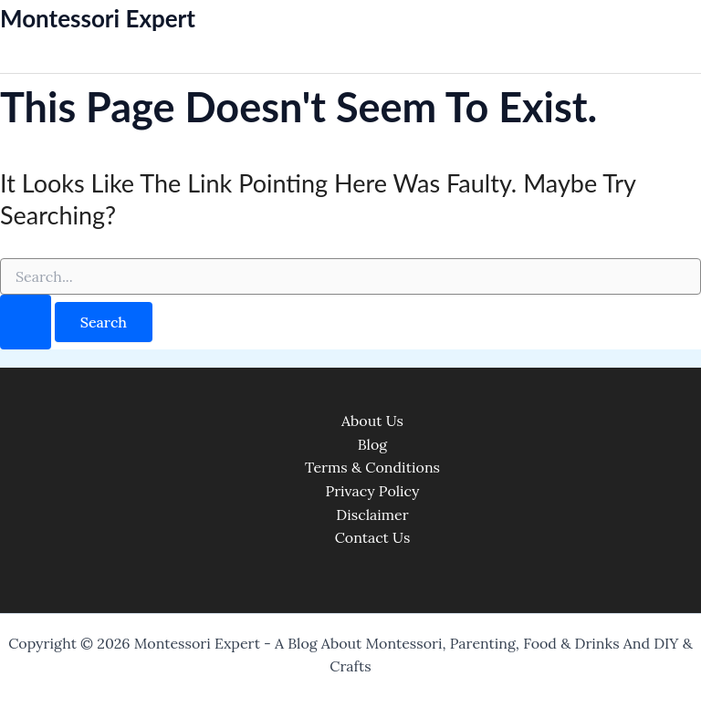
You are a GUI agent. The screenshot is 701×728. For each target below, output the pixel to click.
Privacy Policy (372, 491)
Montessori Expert (98, 18)
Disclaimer (372, 515)
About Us (372, 421)
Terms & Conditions (372, 467)
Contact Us (373, 537)
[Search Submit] (26, 322)
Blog (372, 444)
